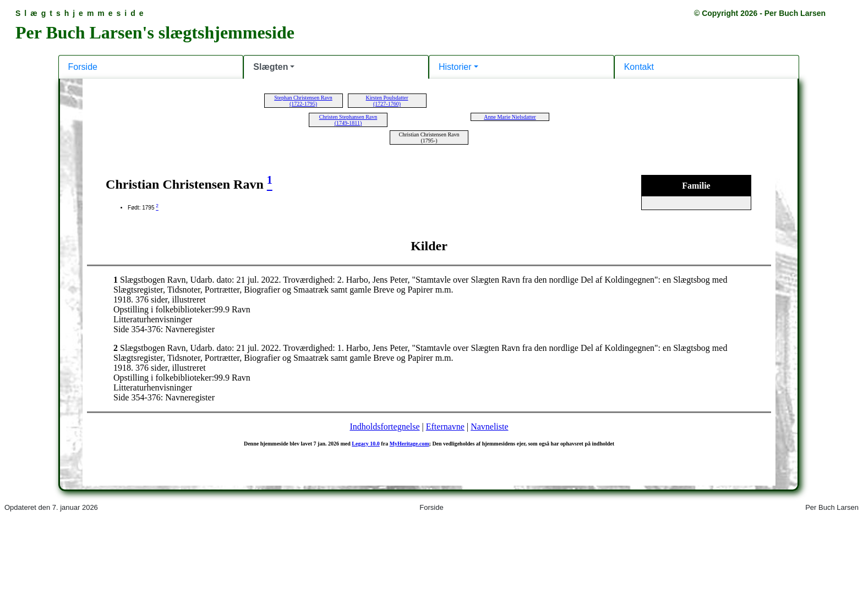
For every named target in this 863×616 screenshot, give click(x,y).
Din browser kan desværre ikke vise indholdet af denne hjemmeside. (431, 307)
